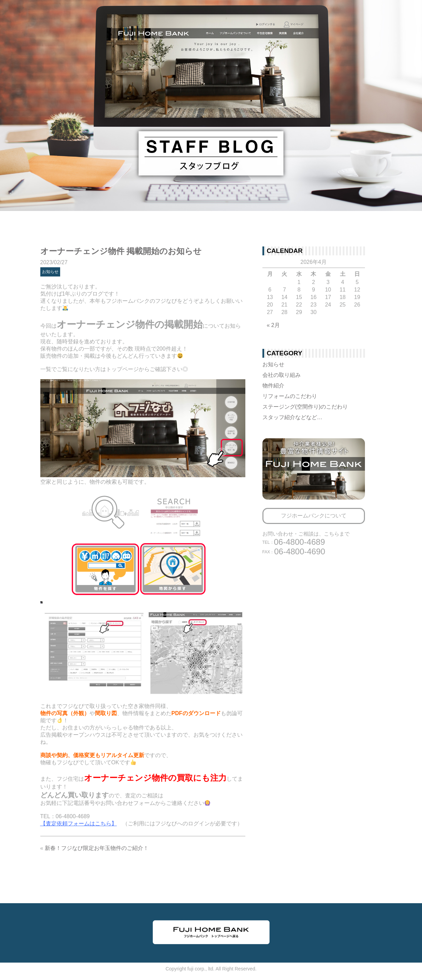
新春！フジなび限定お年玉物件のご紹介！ (97, 848)
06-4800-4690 (294, 551)
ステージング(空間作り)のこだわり (305, 407)
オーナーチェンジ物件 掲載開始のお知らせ (121, 251)
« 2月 (273, 325)
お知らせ (50, 272)
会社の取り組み (282, 375)
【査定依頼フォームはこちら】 (79, 823)
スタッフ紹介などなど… (292, 417)
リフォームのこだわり (290, 396)
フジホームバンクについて (314, 516)
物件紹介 (273, 386)
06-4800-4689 (294, 542)
